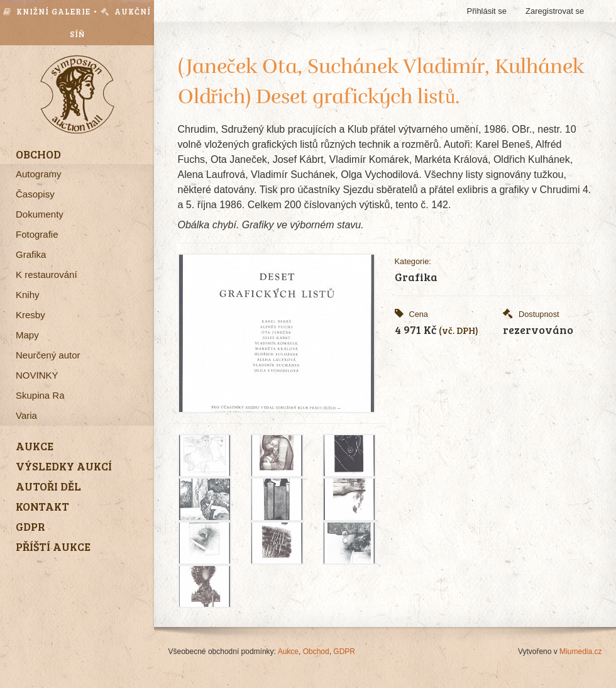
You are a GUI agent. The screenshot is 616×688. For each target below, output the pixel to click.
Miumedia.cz (580, 652)
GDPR (344, 652)
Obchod (316, 652)
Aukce (288, 652)
